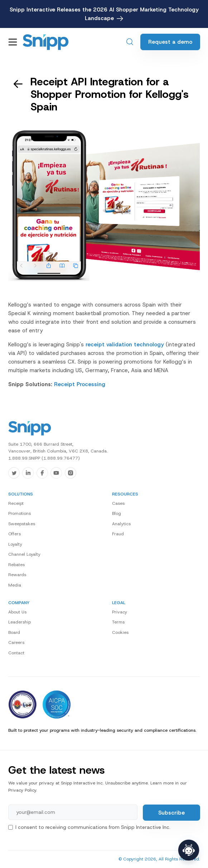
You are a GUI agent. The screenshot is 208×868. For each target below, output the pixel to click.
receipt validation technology (125, 345)
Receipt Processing (80, 384)
